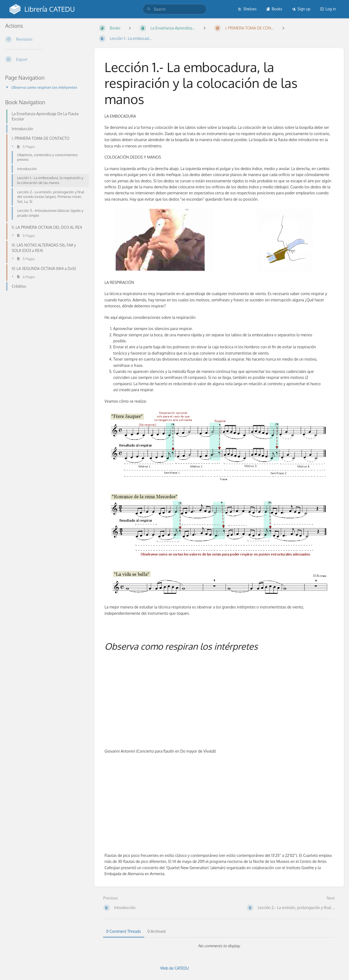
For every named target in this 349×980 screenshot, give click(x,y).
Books (274, 9)
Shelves (247, 9)
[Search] (149, 9)
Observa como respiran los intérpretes (44, 87)
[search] (174, 9)
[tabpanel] (219, 946)
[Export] (45, 59)
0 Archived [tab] (157, 931)
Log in (328, 9)
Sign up (301, 9)
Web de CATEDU (175, 968)
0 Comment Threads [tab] (124, 931)
